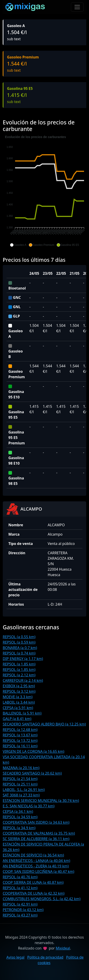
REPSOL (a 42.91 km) (20, 904)
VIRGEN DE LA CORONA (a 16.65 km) (34, 751)
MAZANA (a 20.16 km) (21, 768)
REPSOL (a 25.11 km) (20, 784)
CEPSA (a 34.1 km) (18, 811)
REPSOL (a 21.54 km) (20, 779)
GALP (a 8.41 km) (17, 719)
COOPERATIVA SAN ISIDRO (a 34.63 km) (36, 822)
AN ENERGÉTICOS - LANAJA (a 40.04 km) (36, 861)
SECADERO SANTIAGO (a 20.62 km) (32, 773)
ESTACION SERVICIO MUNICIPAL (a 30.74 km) (41, 801)
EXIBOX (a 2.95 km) (19, 686)
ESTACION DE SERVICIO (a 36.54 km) (33, 855)
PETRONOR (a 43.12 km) (23, 910)
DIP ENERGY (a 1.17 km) (23, 659)
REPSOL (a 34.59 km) (20, 817)
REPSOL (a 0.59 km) (19, 642)
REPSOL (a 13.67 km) (20, 735)
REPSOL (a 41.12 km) (20, 888)
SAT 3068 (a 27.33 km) (21, 795)
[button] (18, 245)
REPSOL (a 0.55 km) (19, 637)
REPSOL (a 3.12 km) (19, 691)
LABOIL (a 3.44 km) (19, 702)
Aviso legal (15, 957)
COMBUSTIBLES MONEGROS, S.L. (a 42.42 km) (42, 899)
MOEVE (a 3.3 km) (18, 697)
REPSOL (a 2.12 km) (19, 675)
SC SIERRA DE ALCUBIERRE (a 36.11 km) (36, 839)
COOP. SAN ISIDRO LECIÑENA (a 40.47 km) (38, 872)
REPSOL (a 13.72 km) (20, 741)
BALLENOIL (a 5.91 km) (22, 713)
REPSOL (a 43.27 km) (20, 915)
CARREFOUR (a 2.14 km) (23, 680)
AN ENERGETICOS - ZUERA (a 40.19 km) (36, 866)
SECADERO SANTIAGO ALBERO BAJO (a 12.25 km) (44, 724)
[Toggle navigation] (77, 7)
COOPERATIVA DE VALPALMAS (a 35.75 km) (39, 833)
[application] (44, 191)
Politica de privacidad (45, 957)
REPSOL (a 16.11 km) (20, 746)
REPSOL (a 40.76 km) (20, 877)
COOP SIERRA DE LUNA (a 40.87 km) (33, 882)
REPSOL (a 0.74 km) (19, 653)
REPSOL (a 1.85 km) (19, 664)
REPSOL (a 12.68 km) (20, 730)
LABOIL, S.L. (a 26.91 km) (24, 790)
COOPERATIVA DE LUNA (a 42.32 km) (34, 893)
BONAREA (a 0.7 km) (20, 648)
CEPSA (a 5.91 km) (18, 708)
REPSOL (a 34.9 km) (19, 828)
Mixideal (63, 948)
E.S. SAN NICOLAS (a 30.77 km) (29, 806)
